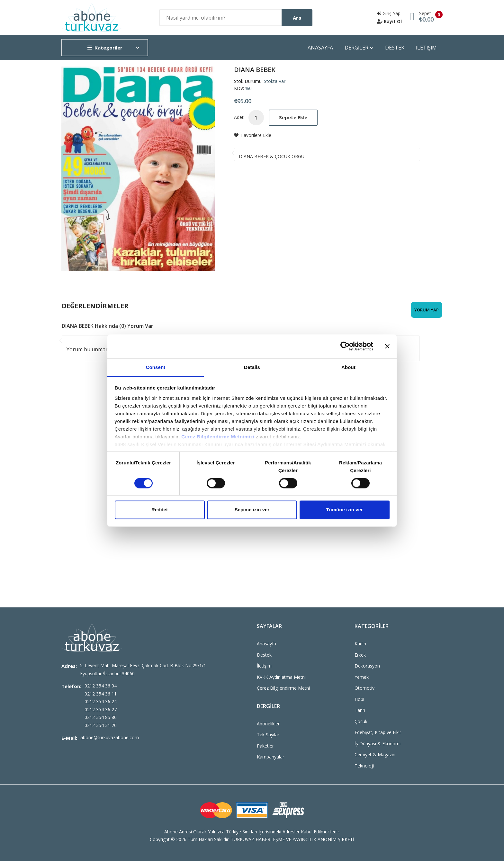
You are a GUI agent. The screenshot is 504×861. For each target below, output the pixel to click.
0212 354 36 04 (101, 686)
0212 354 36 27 (101, 709)
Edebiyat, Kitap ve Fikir (378, 732)
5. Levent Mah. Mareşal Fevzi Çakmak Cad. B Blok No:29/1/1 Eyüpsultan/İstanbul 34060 (143, 669)
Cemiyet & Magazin (375, 754)
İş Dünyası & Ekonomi (378, 744)
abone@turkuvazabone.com (110, 737)
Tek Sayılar (268, 735)
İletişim (264, 666)
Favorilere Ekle (253, 135)
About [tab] (348, 367)
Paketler (265, 746)
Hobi (359, 699)
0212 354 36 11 (101, 694)
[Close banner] (387, 346)
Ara (297, 18)
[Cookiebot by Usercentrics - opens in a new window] (345, 346)
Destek (264, 655)
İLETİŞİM (426, 48)
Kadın (360, 644)
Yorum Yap (427, 310)
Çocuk (361, 721)
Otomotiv (364, 688)
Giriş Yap (389, 13)
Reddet (160, 510)
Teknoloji (364, 766)
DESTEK (395, 48)
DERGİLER (359, 48)
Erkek (360, 655)
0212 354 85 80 (101, 717)
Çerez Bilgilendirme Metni (283, 688)
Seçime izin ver (252, 510)
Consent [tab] (156, 367)
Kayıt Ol (389, 21)
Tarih (360, 710)
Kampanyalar (270, 757)
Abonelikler (268, 724)
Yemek (362, 677)
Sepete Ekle (293, 117)
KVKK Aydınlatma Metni (281, 677)
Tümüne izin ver (344, 510)
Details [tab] (252, 367)
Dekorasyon (367, 666)
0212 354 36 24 (101, 701)
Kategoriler (105, 48)
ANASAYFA (320, 48)
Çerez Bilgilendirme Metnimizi (218, 437)
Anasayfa (266, 644)
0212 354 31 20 (101, 725)
